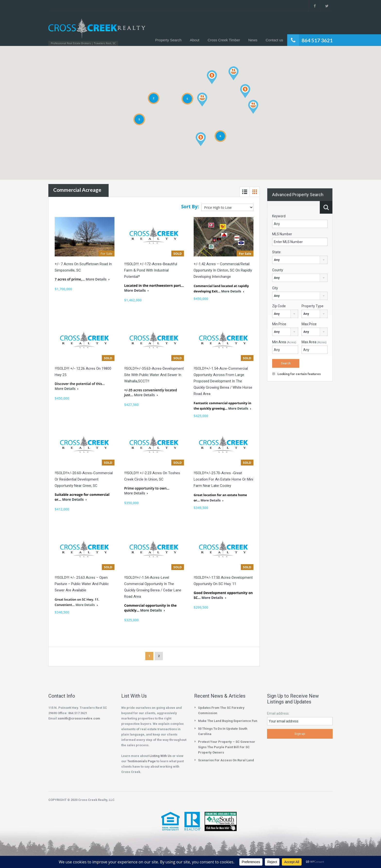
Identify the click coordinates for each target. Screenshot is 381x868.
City (275, 288)
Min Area (284, 342)
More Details (97, 279)
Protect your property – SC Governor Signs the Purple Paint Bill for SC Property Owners (227, 747)
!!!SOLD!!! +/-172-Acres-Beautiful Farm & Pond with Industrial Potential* (151, 270)
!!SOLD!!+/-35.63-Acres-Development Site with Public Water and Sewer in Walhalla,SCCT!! (154, 375)
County (278, 270)
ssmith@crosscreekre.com (79, 718)
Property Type (312, 306)
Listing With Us (160, 756)
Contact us (274, 40)
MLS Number (282, 234)
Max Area (314, 342)
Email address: (278, 713)
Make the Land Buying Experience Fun (228, 721)
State (276, 252)
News (253, 40)
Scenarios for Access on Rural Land (226, 760)
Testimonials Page (142, 761)
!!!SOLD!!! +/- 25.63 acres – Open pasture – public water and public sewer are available (82, 584)
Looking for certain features (297, 374)
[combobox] (300, 260)
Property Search (168, 40)
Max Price (309, 324)
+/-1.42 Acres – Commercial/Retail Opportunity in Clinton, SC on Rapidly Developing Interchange (223, 270)
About (195, 40)
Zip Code (279, 306)
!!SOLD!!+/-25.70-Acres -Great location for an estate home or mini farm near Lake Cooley (223, 479)
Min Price (279, 324)
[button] (234, 73)
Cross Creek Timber (224, 40)
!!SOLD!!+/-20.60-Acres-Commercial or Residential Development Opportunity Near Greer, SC (84, 479)
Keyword (279, 216)
